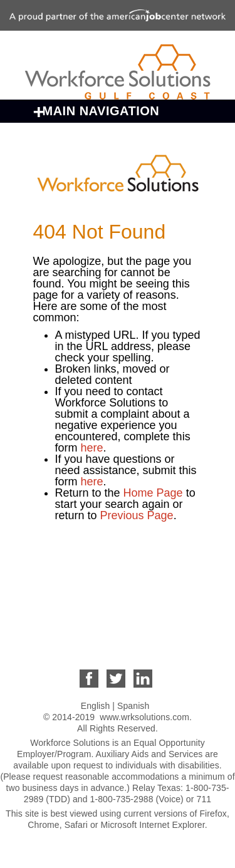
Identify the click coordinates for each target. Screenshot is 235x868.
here (92, 448)
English (96, 706)
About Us (68, 548)
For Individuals (90, 596)
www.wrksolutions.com (144, 717)
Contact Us (76, 643)
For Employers (89, 619)
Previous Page (137, 515)
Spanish (133, 706)
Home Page (155, 493)
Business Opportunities (118, 572)
